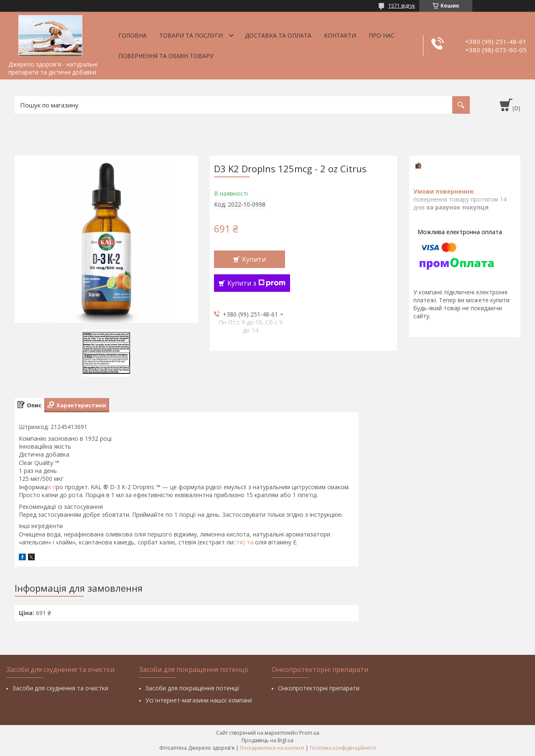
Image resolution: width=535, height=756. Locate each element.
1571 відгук (402, 6)
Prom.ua (309, 733)
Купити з (256, 283)
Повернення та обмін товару (166, 56)
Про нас (382, 35)
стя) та (244, 542)
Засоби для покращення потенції (192, 688)
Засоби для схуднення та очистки (60, 688)
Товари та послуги (191, 35)
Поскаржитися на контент (272, 748)
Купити (254, 259)
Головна (132, 35)
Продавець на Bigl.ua (267, 740)
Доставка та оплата (278, 35)
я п (52, 487)
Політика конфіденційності (343, 748)
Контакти (340, 35)
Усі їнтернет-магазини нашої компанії (199, 700)
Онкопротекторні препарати (319, 688)
